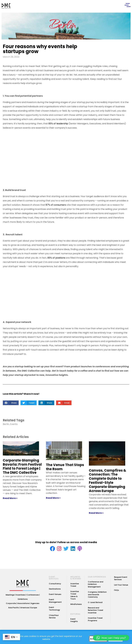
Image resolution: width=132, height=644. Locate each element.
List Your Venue (121, 586)
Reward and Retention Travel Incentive (96, 611)
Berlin (6, 424)
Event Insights (74, 621)
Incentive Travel (75, 586)
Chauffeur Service (54, 618)
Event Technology (54, 610)
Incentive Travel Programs (95, 620)
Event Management (55, 602)
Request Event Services (121, 579)
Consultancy (55, 585)
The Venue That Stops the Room (65, 467)
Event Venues (55, 595)
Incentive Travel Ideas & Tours (75, 596)
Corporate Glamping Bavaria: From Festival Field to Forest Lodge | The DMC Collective (22, 466)
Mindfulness (76, 605)
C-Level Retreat (95, 603)
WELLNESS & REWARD (76, 579)
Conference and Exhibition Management (96, 585)
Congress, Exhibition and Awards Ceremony (97, 596)
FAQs (116, 591)
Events (14, 424)
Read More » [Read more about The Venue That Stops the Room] (53, 498)
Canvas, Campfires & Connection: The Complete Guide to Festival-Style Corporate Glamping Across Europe (108, 481)
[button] (11, 403)
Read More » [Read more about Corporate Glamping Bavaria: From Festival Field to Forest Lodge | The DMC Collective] (10, 498)
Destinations (55, 590)
